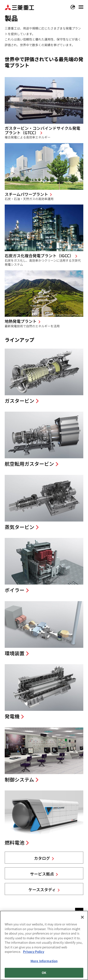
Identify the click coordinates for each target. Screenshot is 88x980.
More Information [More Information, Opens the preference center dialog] (44, 961)
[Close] (82, 917)
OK (44, 973)
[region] (44, 945)
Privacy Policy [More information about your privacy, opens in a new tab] (34, 952)
